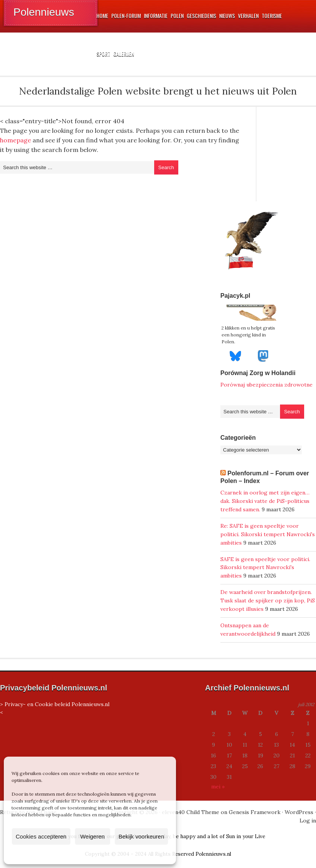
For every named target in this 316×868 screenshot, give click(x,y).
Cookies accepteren (41, 836)
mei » (218, 786)
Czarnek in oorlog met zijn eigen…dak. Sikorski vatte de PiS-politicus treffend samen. (265, 501)
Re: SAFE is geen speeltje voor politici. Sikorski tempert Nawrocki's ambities (268, 534)
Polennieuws (44, 12)
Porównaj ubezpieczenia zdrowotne (266, 385)
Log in (308, 821)
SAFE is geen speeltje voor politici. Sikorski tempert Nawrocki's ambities (265, 568)
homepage (15, 140)
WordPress (299, 812)
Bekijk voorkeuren (141, 836)
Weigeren (93, 836)
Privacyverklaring (104, 854)
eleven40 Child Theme (191, 812)
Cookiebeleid (67, 854)
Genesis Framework (255, 812)
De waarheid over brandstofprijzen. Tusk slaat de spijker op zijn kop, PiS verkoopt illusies (268, 600)
